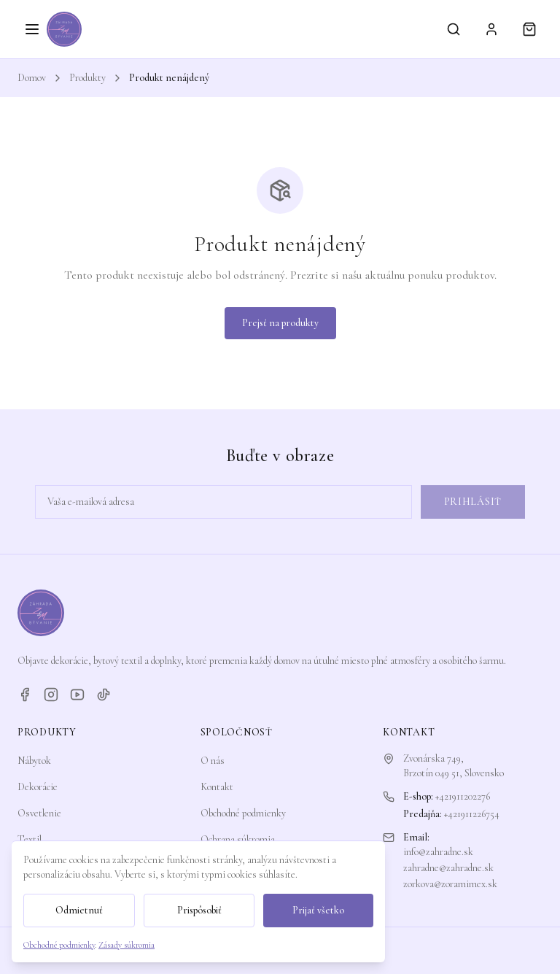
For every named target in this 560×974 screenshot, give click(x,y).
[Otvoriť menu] (32, 29)
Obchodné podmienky (243, 813)
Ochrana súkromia (238, 839)
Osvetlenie (39, 813)
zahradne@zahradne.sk (448, 868)
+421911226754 (472, 814)
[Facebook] (25, 695)
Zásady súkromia (127, 945)
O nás (213, 761)
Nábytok (34, 761)
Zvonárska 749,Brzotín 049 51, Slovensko (454, 766)
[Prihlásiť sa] (491, 29)
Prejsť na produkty (280, 323)
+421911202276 (463, 796)
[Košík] (529, 29)
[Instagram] (51, 695)
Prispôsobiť (199, 910)
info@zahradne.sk (438, 852)
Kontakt (217, 787)
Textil (30, 839)
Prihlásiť (473, 502)
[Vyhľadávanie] (454, 29)
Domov (32, 78)
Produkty (87, 78)
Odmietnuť (79, 910)
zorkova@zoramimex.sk (450, 884)
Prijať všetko (318, 910)
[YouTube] (77, 695)
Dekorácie (38, 787)
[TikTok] (104, 695)
